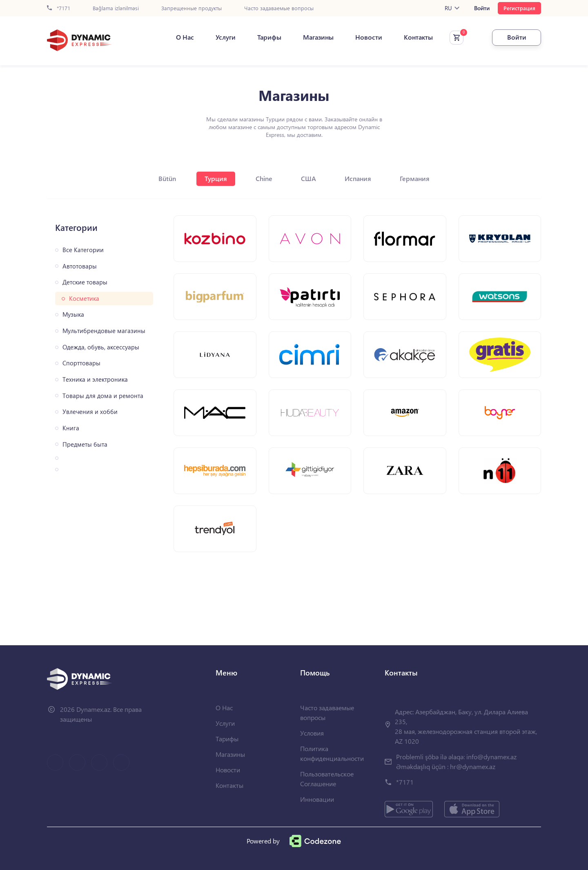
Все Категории (83, 250)
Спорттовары (81, 363)
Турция (216, 178)
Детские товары (85, 282)
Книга (71, 428)
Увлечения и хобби (90, 412)
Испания (358, 178)
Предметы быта (85, 444)
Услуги (226, 37)
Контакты (418, 37)
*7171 (59, 8)
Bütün (167, 178)
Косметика (84, 299)
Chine (264, 178)
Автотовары (80, 266)
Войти (482, 8)
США (308, 178)
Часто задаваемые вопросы (279, 8)
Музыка (73, 314)
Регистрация (519, 8)
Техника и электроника (95, 379)
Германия (415, 178)
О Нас (185, 37)
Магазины (318, 37)
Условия (312, 733)
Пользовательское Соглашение (327, 779)
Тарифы (269, 37)
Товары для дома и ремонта (103, 396)
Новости (369, 37)
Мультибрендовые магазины (104, 331)
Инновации (317, 799)
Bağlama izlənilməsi (116, 8)
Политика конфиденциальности (332, 753)
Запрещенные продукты (192, 8)
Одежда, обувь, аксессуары (101, 347)
